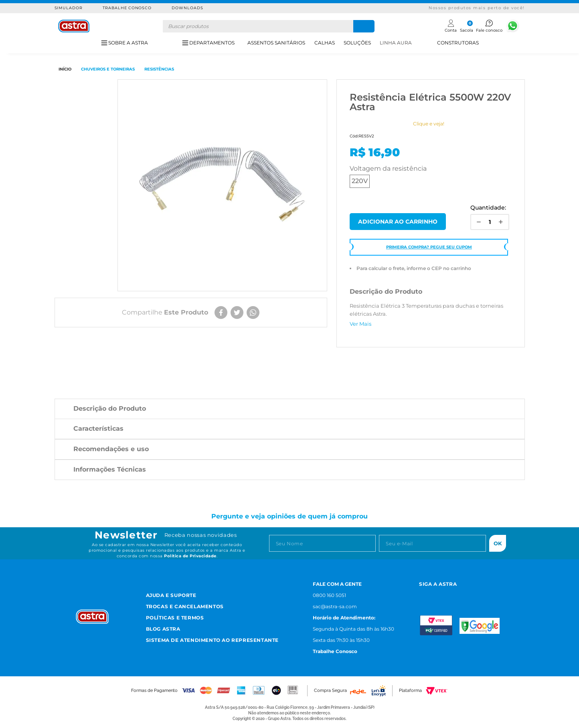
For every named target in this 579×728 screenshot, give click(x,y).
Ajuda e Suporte (171, 595)
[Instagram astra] (422, 594)
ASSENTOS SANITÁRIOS (276, 43)
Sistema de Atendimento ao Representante (212, 640)
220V (360, 181)
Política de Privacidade (190, 556)
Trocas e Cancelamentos (185, 606)
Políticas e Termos (175, 618)
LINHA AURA (396, 43)
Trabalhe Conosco (127, 8)
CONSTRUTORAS (458, 43)
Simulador (69, 8)
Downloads (187, 8)
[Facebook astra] (440, 594)
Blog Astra (163, 629)
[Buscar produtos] (364, 26)
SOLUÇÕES (357, 43)
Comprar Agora (398, 222)
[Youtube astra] (460, 594)
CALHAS (325, 43)
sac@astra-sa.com (335, 606)
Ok (498, 543)
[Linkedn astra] (480, 594)
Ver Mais (360, 324)
